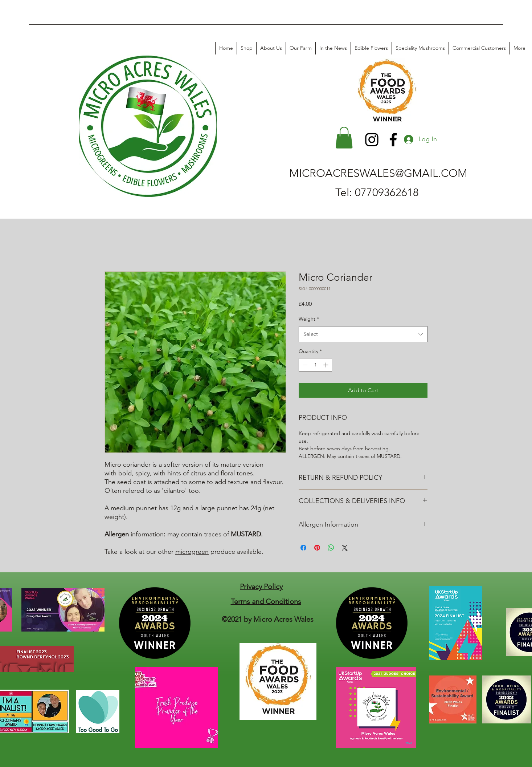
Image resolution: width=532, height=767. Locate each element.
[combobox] (363, 334)
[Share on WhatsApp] (331, 548)
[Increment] (326, 365)
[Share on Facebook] (303, 548)
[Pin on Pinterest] (317, 548)
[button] (344, 138)
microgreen (192, 552)
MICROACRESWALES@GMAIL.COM (378, 173)
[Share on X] (345, 548)
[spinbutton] (315, 365)
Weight (309, 319)
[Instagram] (372, 140)
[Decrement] (304, 365)
